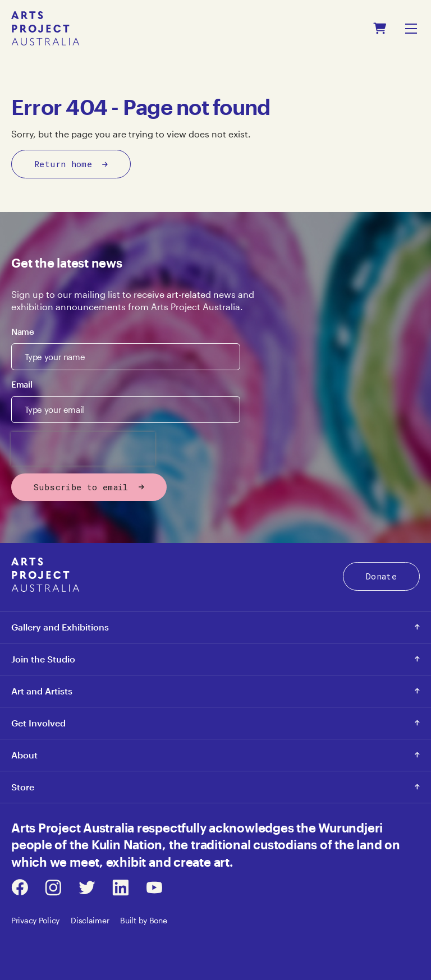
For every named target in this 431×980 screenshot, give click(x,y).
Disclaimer (90, 920)
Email (22, 384)
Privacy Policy (35, 920)
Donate (381, 576)
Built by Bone (143, 920)
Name (23, 332)
